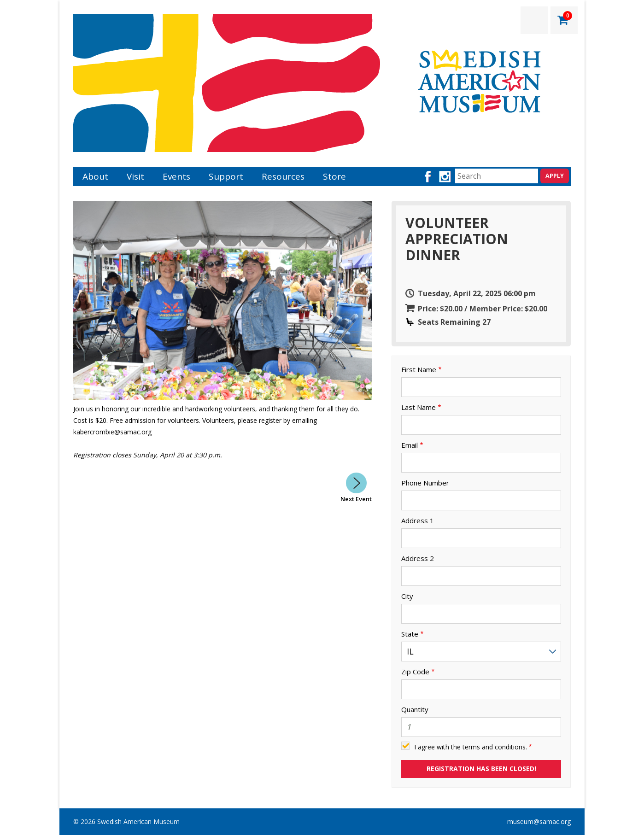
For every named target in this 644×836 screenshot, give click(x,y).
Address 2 (418, 558)
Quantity (415, 710)
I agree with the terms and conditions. (471, 747)
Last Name (419, 407)
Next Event (356, 499)
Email (410, 445)
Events (176, 176)
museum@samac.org (539, 821)
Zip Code (415, 672)
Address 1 (418, 521)
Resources (283, 176)
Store (334, 176)
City (407, 596)
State (410, 634)
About (95, 176)
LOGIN (534, 20)
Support (226, 176)
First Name (419, 370)
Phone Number (425, 483)
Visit (135, 176)
